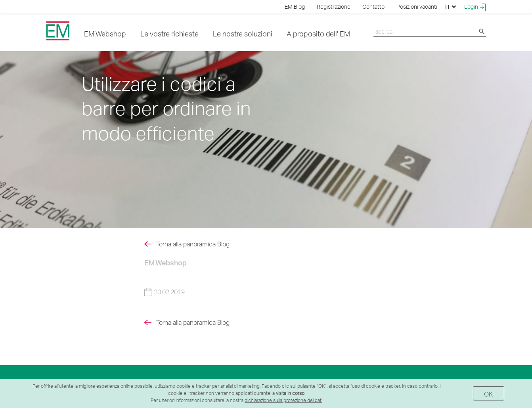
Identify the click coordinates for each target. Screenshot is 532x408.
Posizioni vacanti (417, 7)
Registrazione (334, 7)
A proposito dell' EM (318, 33)
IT (451, 7)
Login (475, 7)
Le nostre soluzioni (243, 33)
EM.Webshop (105, 33)
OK (489, 394)
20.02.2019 (165, 292)
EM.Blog (295, 7)
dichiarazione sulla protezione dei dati (283, 400)
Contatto (373, 7)
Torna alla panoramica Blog (193, 244)
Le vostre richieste (169, 33)
